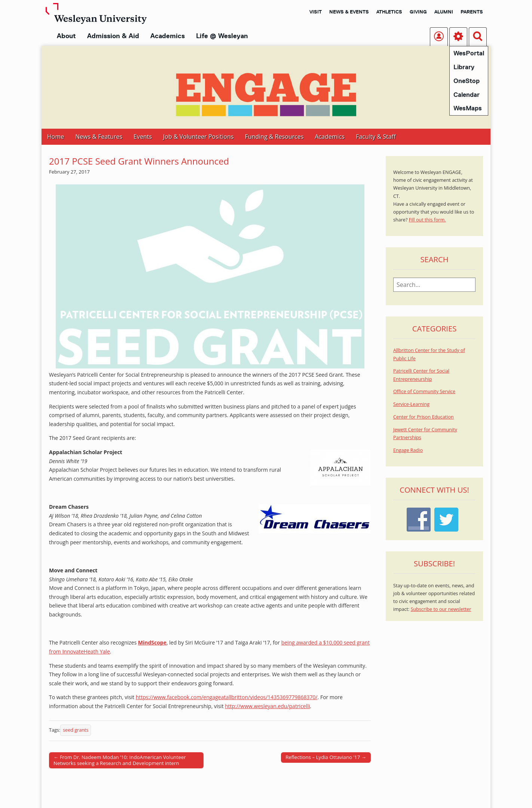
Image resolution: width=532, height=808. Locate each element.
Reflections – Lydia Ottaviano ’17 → (326, 757)
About (66, 36)
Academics (168, 36)
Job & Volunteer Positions (198, 137)
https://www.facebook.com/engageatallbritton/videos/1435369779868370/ (227, 697)
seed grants (76, 730)
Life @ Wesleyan (222, 36)
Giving (418, 12)
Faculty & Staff (376, 137)
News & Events (349, 12)
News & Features (99, 137)
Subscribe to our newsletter (441, 609)
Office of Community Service (424, 391)
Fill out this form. (427, 220)
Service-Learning (411, 404)
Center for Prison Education (424, 417)
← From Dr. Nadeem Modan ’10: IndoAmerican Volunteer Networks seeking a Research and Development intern (120, 760)
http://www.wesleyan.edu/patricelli (267, 706)
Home (56, 137)
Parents (472, 12)
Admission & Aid (113, 36)
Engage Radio (408, 450)
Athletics (389, 12)
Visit (316, 12)
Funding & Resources (274, 137)
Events (143, 137)
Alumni (444, 12)
